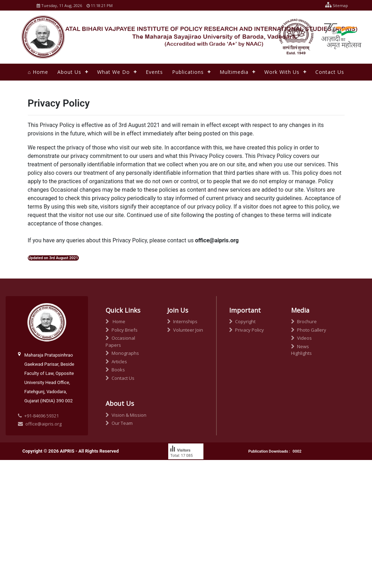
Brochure (304, 321)
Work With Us (282, 72)
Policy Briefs (122, 330)
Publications (188, 72)
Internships (182, 321)
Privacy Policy (247, 330)
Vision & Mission (126, 415)
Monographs (122, 353)
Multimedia (234, 72)
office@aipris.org (40, 424)
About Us (69, 72)
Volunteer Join (185, 330)
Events (154, 72)
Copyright (242, 321)
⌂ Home (38, 72)
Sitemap (335, 5)
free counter (181, 469)
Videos (301, 338)
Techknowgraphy (104, 486)
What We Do (114, 72)
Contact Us (330, 72)
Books (115, 370)
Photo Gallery (309, 330)
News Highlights (301, 350)
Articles (116, 362)
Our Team (119, 423)
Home (115, 321)
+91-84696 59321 (42, 416)
